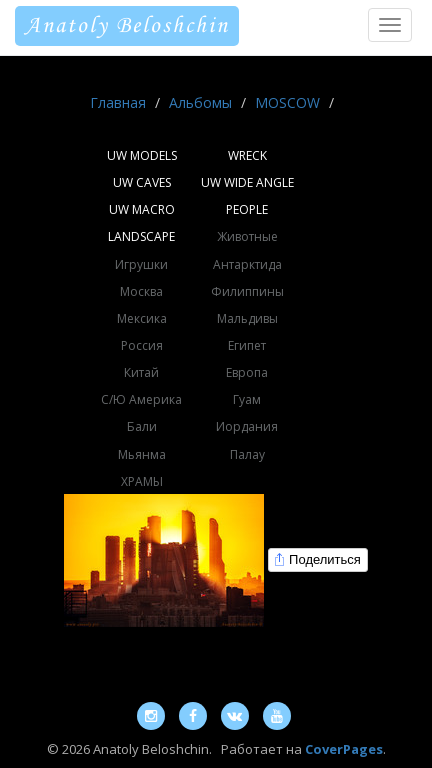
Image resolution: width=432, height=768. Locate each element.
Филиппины (247, 291)
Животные (247, 236)
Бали (142, 426)
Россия (142, 345)
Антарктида (247, 264)
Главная (118, 102)
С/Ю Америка (141, 399)
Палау (247, 454)
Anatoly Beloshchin (127, 26)
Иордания (247, 426)
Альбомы (200, 102)
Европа (247, 372)
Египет (247, 345)
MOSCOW (287, 102)
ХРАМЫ (142, 481)
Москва (141, 291)
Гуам (247, 399)
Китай (141, 372)
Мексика (142, 318)
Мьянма (142, 454)
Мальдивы (247, 318)
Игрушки (141, 264)
